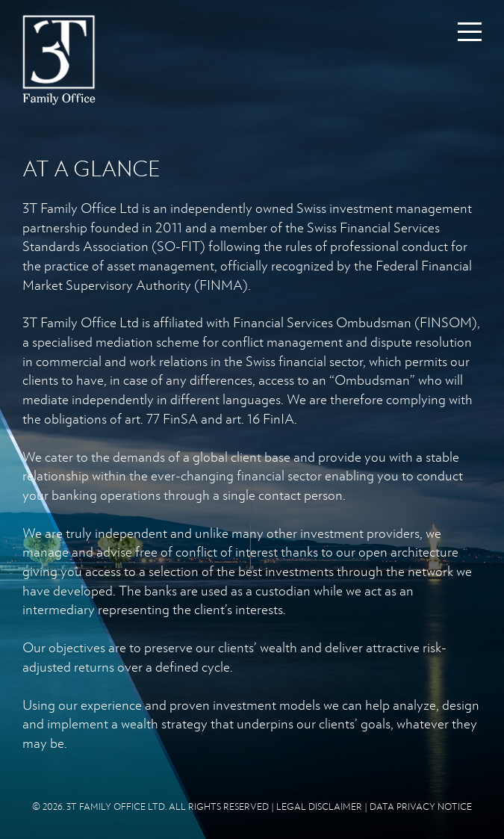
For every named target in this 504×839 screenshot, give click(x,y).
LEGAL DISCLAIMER (319, 807)
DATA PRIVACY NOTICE (421, 807)
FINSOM (446, 322)
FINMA (221, 285)
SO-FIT (178, 246)
